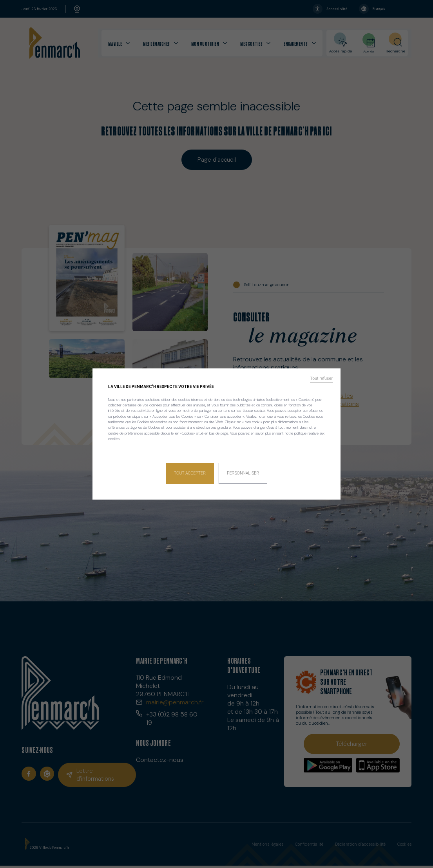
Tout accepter (190, 471)
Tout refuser (323, 381)
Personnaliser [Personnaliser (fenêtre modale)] (242, 471)
